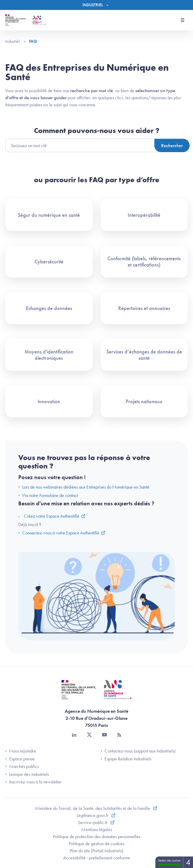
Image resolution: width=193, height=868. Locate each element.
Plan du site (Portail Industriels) (97, 851)
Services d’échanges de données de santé (144, 355)
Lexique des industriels (27, 774)
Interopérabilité (144, 215)
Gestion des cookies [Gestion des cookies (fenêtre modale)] (169, 862)
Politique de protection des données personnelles (97, 836)
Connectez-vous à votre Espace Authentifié (59, 533)
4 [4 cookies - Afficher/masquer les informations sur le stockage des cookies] (188, 862)
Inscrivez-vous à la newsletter (33, 782)
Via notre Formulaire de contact (48, 495)
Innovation (49, 401)
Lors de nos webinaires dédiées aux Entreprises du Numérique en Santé (84, 487)
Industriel (15, 41)
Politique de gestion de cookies (97, 844)
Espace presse (20, 759)
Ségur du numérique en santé (49, 215)
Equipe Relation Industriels (126, 759)
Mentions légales (97, 829)
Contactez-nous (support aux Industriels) (138, 751)
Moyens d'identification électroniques (49, 355)
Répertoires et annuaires (144, 308)
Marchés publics (22, 766)
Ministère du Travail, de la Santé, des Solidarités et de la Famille (93, 808)
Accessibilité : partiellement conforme (97, 858)
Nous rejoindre (21, 751)
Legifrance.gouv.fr (93, 815)
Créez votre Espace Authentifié (52, 516)
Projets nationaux (144, 401)
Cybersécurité (49, 262)
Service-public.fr (93, 822)
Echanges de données (49, 308)
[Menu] (97, 5)
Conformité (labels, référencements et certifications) (144, 262)
